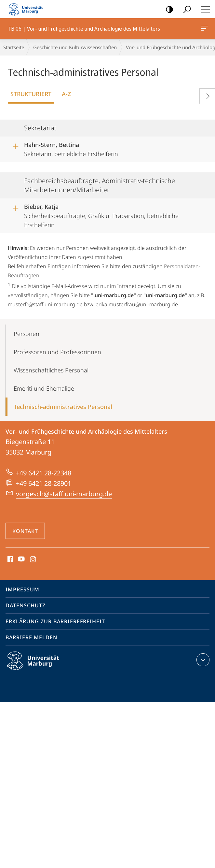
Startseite (14, 47)
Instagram (33, 559)
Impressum (22, 589)
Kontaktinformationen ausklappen (202, 660)
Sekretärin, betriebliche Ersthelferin (71, 148)
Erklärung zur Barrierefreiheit (55, 621)
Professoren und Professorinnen (57, 352)
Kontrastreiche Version (167, 10)
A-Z (66, 94)
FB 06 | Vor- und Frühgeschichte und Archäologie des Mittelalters (204, 30)
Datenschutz (26, 605)
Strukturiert (31, 94)
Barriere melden (31, 637)
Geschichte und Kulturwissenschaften (75, 47)
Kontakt (25, 531)
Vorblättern (205, 95)
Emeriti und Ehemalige (44, 388)
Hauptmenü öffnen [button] (204, 9)
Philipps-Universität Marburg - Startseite (28, 9)
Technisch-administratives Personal (63, 407)
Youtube (21, 559)
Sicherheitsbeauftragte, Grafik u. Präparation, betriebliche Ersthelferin (101, 214)
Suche (185, 10)
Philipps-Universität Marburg (39, 666)
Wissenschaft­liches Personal (51, 370)
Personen (27, 334)
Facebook (10, 559)
